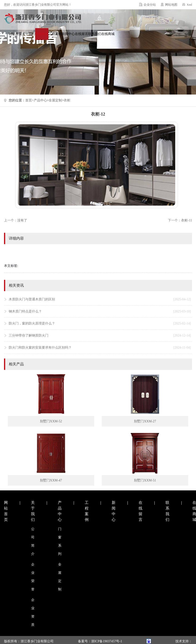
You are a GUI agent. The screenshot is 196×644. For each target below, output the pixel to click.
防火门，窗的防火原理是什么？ (100, 324)
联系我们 (95, 34)
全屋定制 (55, 100)
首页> (30, 100)
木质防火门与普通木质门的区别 (100, 299)
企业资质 (33, 612)
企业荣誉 (33, 577)
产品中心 (42, 34)
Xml (189, 5)
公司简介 (33, 541)
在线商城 (108, 34)
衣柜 (67, 100)
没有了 (22, 220)
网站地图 (171, 5)
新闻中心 (68, 34)
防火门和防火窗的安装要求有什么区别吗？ (100, 348)
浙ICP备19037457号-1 (107, 641)
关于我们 (29, 34)
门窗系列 (60, 541)
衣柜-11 (187, 220)
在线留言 (81, 34)
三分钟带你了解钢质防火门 (100, 336)
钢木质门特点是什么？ (100, 311)
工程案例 (55, 34)
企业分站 (150, 5)
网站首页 (15, 34)
